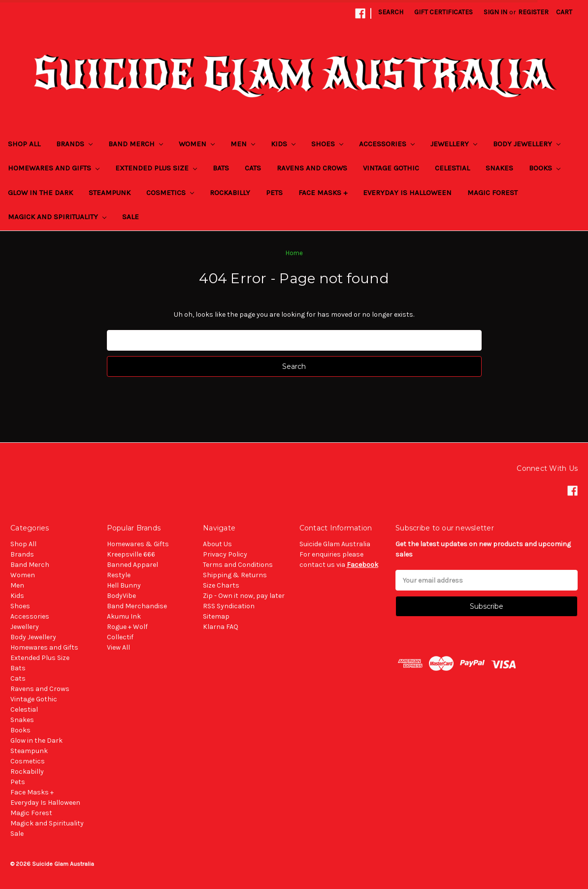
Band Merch (136, 144)
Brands (74, 144)
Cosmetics (170, 193)
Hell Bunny (124, 585)
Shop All (24, 144)
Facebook (362, 565)
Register (533, 12)
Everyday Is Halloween (407, 193)
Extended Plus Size (156, 168)
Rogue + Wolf (127, 627)
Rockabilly (230, 193)
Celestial (452, 168)
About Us (217, 544)
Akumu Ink (124, 616)
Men (243, 144)
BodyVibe (121, 596)
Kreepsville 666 (131, 554)
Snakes (499, 168)
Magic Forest (492, 193)
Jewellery (454, 144)
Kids (283, 144)
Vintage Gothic (391, 168)
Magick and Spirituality (57, 217)
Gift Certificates (443, 12)
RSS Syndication (229, 606)
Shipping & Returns (235, 575)
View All (118, 647)
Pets (274, 193)
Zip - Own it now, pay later (244, 596)
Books (545, 168)
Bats (221, 168)
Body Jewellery (527, 144)
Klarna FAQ (221, 627)
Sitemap (216, 616)
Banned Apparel (132, 565)
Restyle (119, 575)
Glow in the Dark (40, 193)
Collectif (120, 637)
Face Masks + (323, 193)
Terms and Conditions (238, 565)
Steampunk (110, 193)
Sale (131, 217)
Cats (253, 168)
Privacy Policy (225, 554)
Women (197, 144)
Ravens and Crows (312, 168)
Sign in (495, 12)
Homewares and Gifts (54, 168)
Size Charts (221, 585)
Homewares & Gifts (138, 544)
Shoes (327, 144)
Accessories (387, 144)
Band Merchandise (137, 606)
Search (391, 12)
